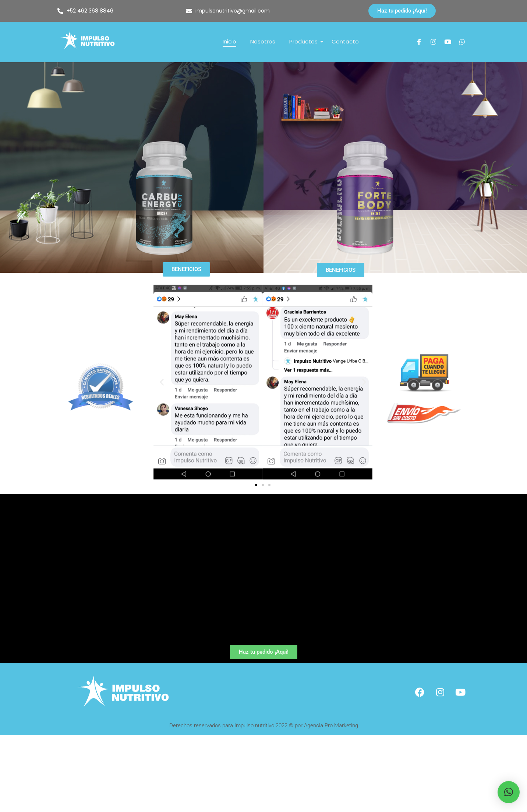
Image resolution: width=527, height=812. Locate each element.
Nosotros (263, 41)
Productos (305, 41)
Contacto (345, 41)
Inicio (229, 41)
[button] (162, 382)
